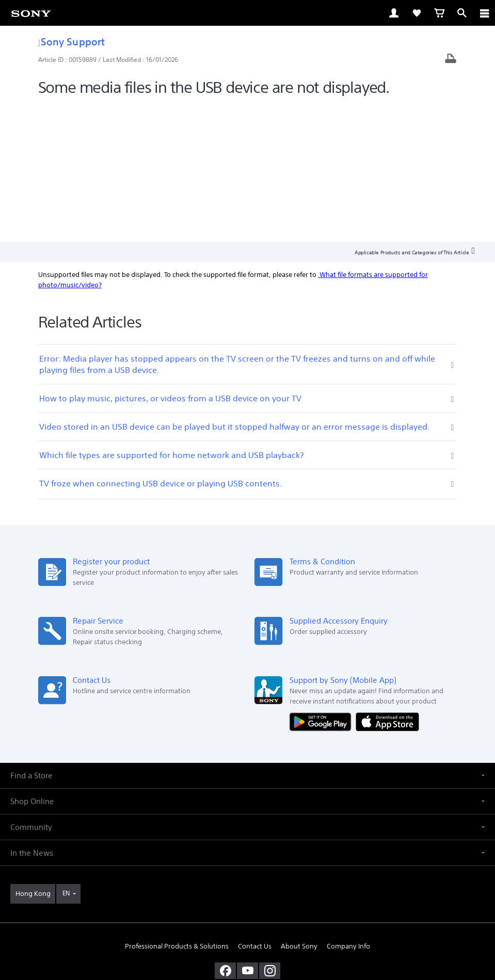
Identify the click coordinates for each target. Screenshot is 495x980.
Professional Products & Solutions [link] (177, 809)
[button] (248, 638)
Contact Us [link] (255, 809)
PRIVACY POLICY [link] (248, 920)
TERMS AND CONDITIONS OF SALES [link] (248, 907)
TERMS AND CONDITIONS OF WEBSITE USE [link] (248, 894)
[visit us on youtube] (248, 834)
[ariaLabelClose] (484, 13)
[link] (31, 13)
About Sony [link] (299, 809)
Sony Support (71, 42)
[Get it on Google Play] (323, 584)
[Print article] (451, 60)
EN (66, 756)
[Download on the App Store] (387, 584)
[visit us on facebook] (225, 834)
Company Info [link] (348, 809)
